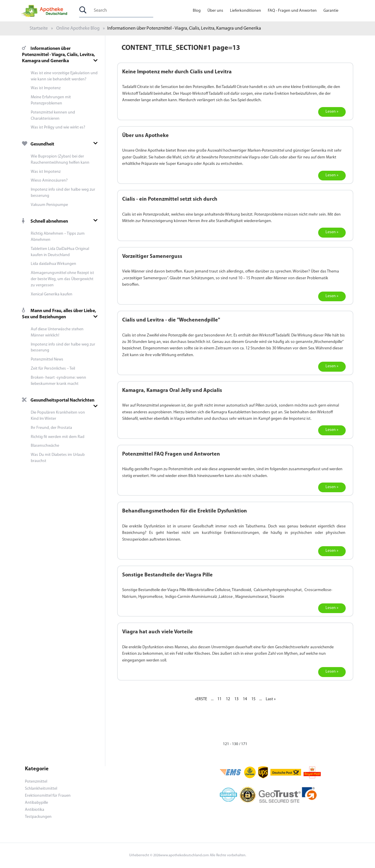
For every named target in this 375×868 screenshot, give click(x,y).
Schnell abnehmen (45, 221)
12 (228, 699)
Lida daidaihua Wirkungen (53, 264)
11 (219, 699)
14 (245, 699)
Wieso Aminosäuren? (49, 181)
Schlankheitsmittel (41, 789)
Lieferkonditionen (246, 11)
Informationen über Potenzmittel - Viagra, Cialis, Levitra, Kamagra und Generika (58, 55)
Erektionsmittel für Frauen (48, 796)
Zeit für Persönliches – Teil (53, 369)
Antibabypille (36, 803)
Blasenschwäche (45, 446)
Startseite (39, 28)
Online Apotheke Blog (78, 28)
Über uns (215, 11)
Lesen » (332, 112)
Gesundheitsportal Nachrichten (58, 400)
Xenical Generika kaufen (52, 294)
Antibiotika (35, 810)
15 (253, 699)
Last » (271, 699)
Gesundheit (38, 144)
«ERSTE (201, 699)
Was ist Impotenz (46, 88)
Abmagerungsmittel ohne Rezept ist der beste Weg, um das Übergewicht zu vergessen (62, 279)
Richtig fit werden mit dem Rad (58, 437)
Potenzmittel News (47, 359)
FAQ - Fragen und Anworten (292, 11)
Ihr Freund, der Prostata (51, 428)
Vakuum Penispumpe (49, 205)
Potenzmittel (36, 782)
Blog (197, 11)
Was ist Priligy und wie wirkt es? (58, 127)
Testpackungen (38, 817)
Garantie (331, 11)
